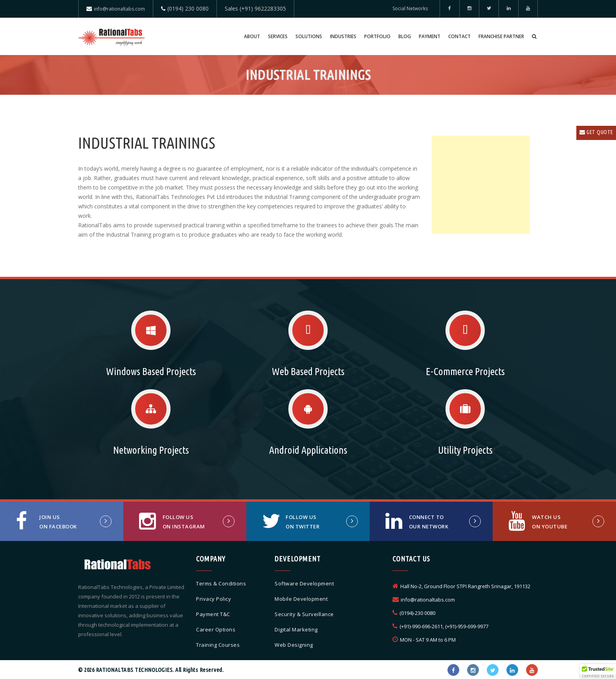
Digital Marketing (296, 629)
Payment (430, 36)
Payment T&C (213, 614)
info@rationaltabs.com (119, 9)
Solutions (309, 36)
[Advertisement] (481, 185)
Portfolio (377, 36)
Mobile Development (301, 599)
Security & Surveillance (304, 614)
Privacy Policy (214, 599)
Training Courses (218, 645)
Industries (343, 36)
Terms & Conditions (221, 583)
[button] (598, 672)
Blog (405, 36)
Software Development (304, 583)
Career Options (216, 629)
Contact (459, 36)
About (252, 36)
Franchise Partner (501, 36)
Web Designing (294, 645)
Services (278, 36)
